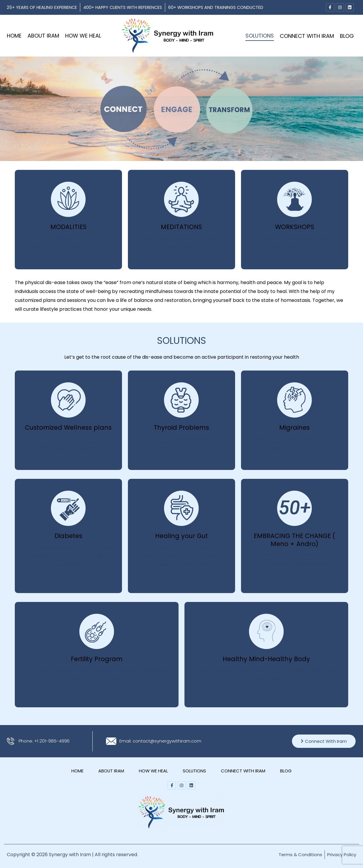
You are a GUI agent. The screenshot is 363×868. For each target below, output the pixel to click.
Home (14, 36)
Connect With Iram (324, 741)
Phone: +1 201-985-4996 (46, 741)
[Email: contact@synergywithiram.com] (111, 741)
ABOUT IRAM (43, 36)
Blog (347, 36)
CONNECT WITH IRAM (307, 36)
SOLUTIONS (260, 36)
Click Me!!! (24, 171)
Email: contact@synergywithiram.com (163, 741)
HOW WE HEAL (83, 36)
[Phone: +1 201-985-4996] (11, 741)
